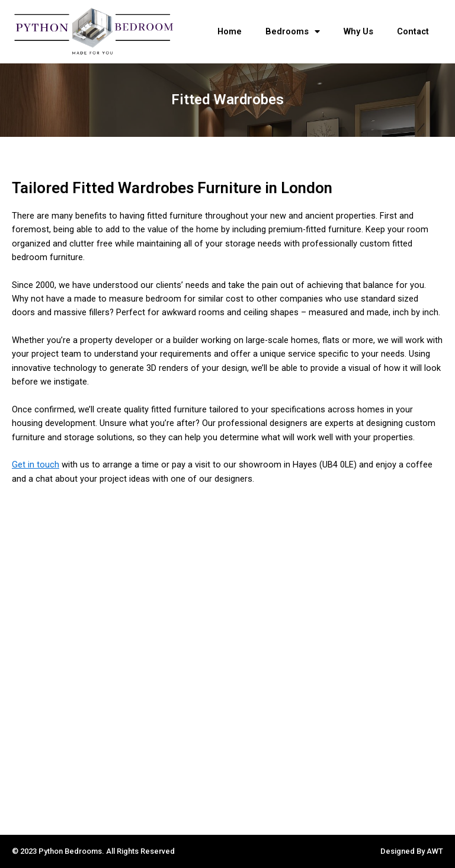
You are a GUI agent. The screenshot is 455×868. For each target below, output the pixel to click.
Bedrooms (293, 32)
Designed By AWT (412, 851)
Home (230, 31)
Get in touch (36, 465)
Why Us (358, 31)
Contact (413, 31)
